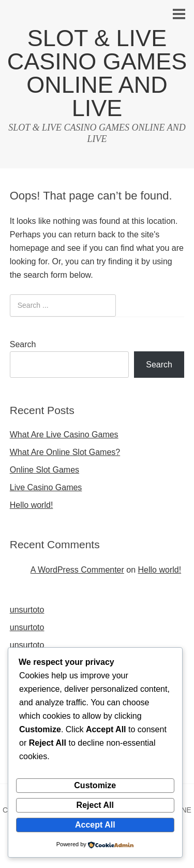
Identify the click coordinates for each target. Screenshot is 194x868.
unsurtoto (27, 610)
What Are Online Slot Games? (65, 452)
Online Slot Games (44, 470)
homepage (29, 248)
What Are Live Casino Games (64, 435)
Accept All (95, 825)
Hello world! (32, 505)
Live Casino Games (46, 487)
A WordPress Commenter (77, 570)
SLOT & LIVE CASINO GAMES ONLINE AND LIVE (97, 73)
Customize (95, 785)
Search (23, 344)
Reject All (95, 805)
